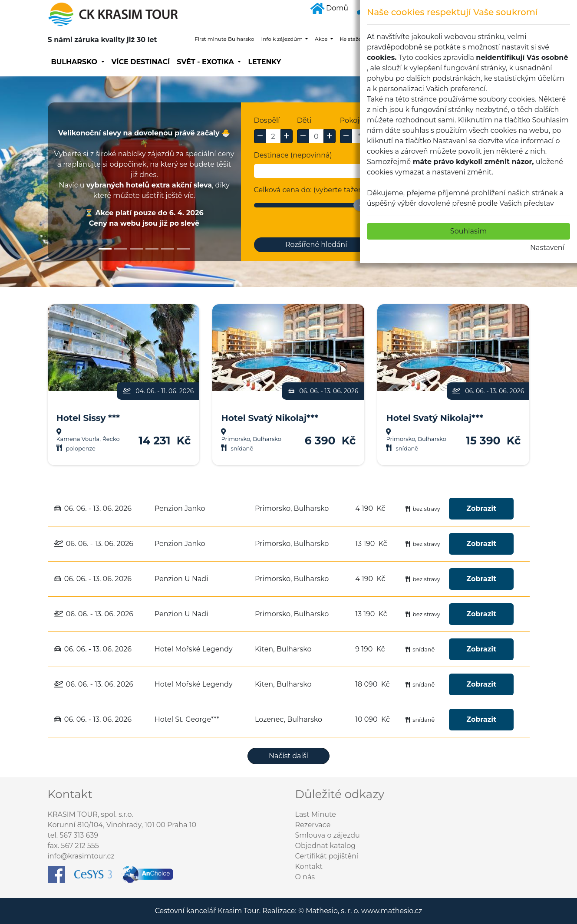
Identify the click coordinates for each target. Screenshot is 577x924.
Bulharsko (75, 62)
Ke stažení (354, 39)
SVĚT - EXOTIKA (206, 62)
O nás (305, 877)
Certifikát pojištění (327, 856)
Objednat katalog (326, 846)
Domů (329, 8)
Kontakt (309, 866)
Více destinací (141, 62)
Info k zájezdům (283, 39)
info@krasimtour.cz (81, 856)
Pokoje (352, 120)
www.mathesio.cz (392, 911)
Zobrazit (481, 508)
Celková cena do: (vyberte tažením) (314, 190)
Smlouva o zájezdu (328, 835)
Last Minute (316, 814)
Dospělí (267, 120)
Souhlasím (468, 231)
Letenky (264, 62)
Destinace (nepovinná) (293, 155)
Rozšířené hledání (316, 245)
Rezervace (313, 825)
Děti (304, 120)
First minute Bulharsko (224, 39)
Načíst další (288, 756)
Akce (322, 39)
